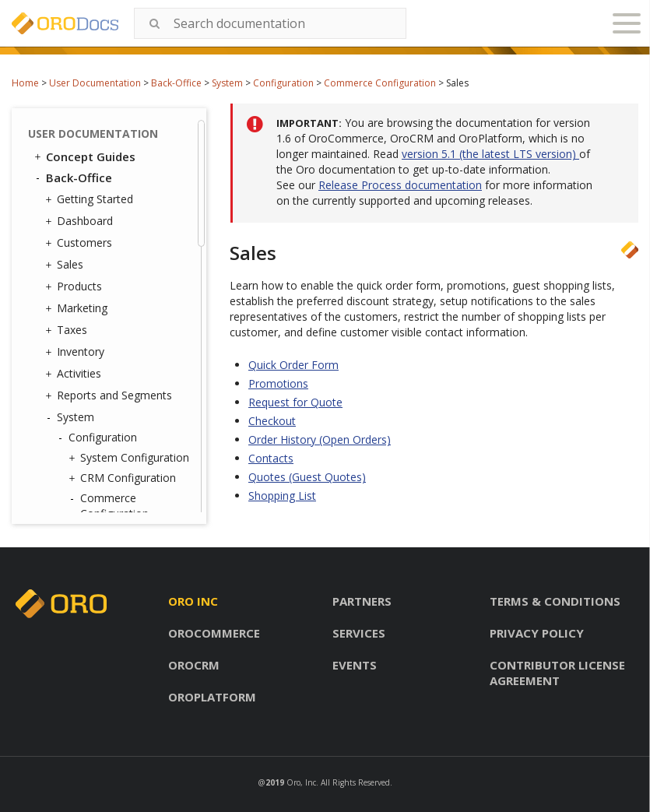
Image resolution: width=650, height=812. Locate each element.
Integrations (95, 381)
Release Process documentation (400, 185)
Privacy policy (537, 633)
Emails (81, 361)
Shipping (113, 208)
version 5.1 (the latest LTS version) (490, 154)
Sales (105, 127)
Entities (83, 503)
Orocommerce (214, 633)
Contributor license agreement (557, 673)
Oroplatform (212, 697)
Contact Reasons (112, 320)
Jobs (79, 422)
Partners (362, 601)
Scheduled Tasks (111, 462)
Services (359, 633)
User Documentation (95, 83)
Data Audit (95, 442)
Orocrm (194, 665)
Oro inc (193, 601)
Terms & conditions (555, 601)
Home (25, 83)
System (227, 83)
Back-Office (176, 83)
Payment (114, 168)
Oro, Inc (301, 782)
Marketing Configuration (111, 236)
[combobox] (270, 23)
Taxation (114, 148)
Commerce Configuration (380, 83)
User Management (112, 301)
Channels (91, 401)
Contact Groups (108, 341)
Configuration (283, 83)
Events (355, 665)
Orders (109, 188)
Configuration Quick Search (130, 272)
